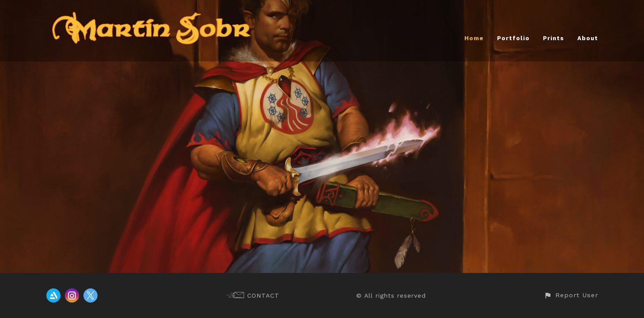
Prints (554, 38)
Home (474, 38)
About (588, 38)
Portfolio (513, 38)
